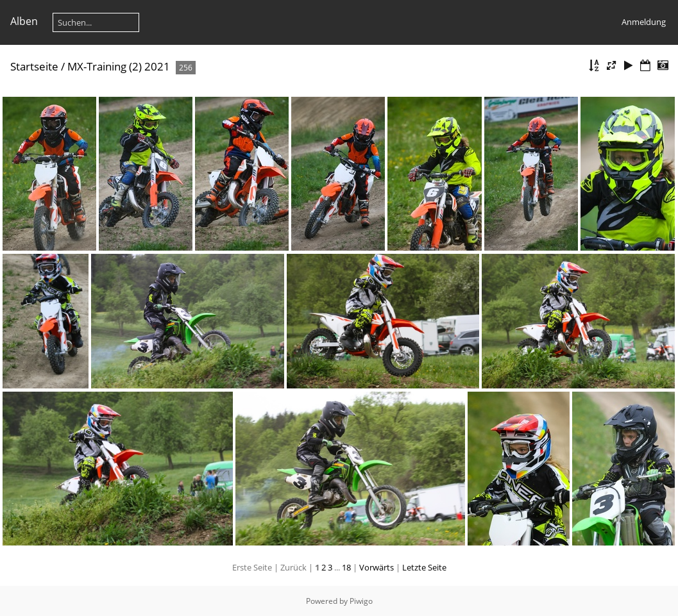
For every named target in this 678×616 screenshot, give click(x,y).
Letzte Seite (424, 567)
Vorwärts (377, 567)
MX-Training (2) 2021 (119, 66)
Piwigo (361, 601)
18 (346, 567)
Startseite (34, 66)
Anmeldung (644, 22)
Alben (24, 21)
